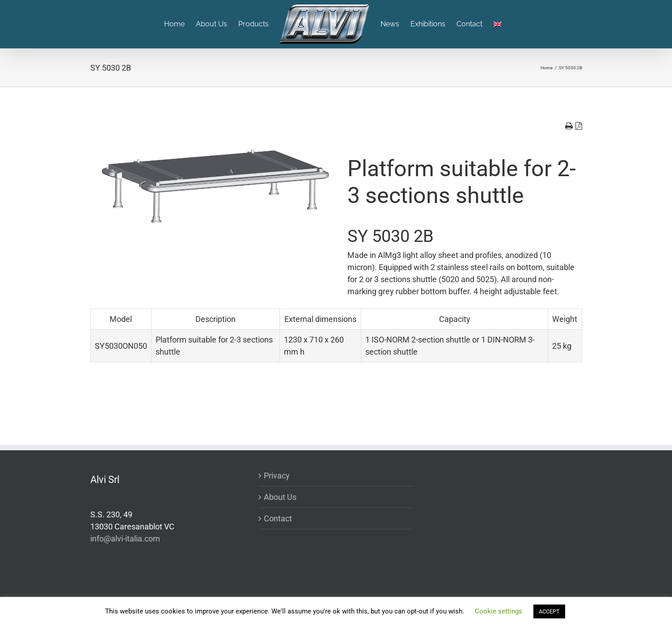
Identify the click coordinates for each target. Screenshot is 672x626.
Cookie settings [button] (499, 611)
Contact (278, 518)
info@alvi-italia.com (125, 539)
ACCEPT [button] (549, 611)
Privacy (277, 476)
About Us (280, 497)
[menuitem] (180, 24)
